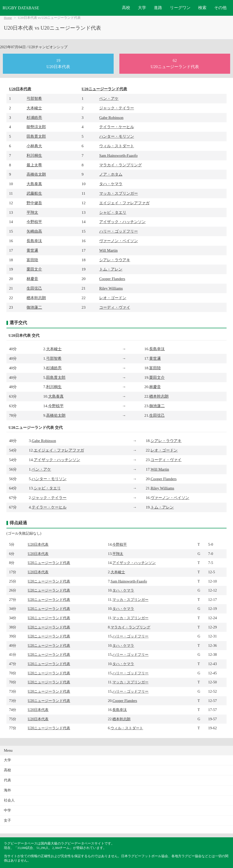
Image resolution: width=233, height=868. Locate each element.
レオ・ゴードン (113, 298)
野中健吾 (34, 203)
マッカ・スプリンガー (119, 193)
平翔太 (32, 212)
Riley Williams (111, 288)
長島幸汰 (34, 241)
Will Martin (109, 250)
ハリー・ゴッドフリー (119, 231)
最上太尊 (34, 165)
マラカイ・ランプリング (120, 165)
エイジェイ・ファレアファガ (124, 203)
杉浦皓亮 (34, 117)
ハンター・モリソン (117, 136)
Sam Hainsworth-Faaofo (118, 155)
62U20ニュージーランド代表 (175, 64)
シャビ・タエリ (113, 212)
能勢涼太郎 (36, 127)
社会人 (9, 800)
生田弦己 (34, 288)
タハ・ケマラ (111, 184)
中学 (7, 810)
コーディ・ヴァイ (115, 307)
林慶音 (32, 279)
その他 (220, 8)
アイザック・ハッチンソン (122, 222)
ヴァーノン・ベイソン (119, 241)
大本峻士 (34, 108)
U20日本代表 (20, 89)
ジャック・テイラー (117, 108)
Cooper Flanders (112, 279)
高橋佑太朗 (36, 174)
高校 (126, 8)
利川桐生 (34, 155)
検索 (202, 8)
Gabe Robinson (111, 117)
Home (8, 18)
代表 (7, 780)
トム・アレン (111, 269)
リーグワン (180, 8)
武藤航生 (34, 193)
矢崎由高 (34, 231)
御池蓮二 (34, 307)
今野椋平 (34, 222)
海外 (7, 790)
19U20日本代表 (58, 64)
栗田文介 (34, 269)
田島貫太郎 (36, 136)
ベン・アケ (109, 98)
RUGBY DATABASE (21, 8)
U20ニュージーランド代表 (104, 89)
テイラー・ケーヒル (117, 127)
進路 (158, 8)
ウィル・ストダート (117, 146)
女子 (7, 820)
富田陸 (32, 260)
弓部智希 (34, 98)
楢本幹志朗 (36, 298)
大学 (142, 8)
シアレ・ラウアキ (115, 260)
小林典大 (34, 146)
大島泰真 (34, 184)
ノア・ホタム (111, 174)
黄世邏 (32, 250)
